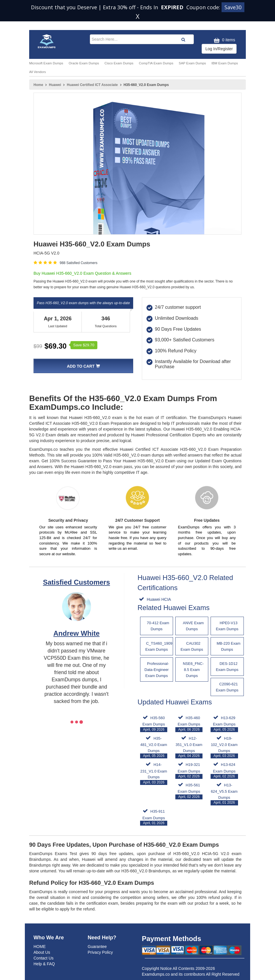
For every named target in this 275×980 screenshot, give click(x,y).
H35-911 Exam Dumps (154, 817)
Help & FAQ (44, 964)
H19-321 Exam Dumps (189, 771)
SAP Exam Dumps (192, 63)
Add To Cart (83, 366)
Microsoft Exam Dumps (46, 63)
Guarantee (97, 947)
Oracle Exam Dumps (84, 63)
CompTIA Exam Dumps (156, 63)
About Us (42, 952)
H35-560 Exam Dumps (154, 724)
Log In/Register (219, 49)
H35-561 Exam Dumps (189, 791)
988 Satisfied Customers (78, 263)
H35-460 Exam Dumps (189, 724)
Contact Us (43, 958)
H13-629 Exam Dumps (224, 724)
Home (38, 85)
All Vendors (38, 72)
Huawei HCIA (158, 599)
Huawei (55, 85)
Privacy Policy (100, 952)
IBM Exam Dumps (225, 63)
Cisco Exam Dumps (119, 63)
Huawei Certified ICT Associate (92, 85)
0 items (224, 40)
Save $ (84, 345)
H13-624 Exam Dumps (224, 771)
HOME (40, 947)
